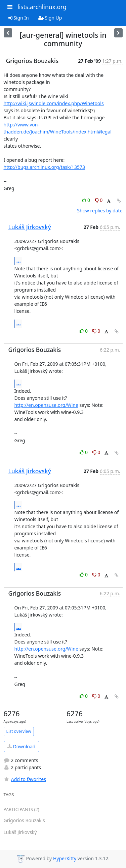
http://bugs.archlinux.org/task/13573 (45, 167)
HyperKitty (65, 859)
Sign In (19, 18)
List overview (19, 731)
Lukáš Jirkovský (30, 227)
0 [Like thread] (87, 200)
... (19, 261)
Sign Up (50, 18)
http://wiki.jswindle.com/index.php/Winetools (54, 103)
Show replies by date (100, 211)
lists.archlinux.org (42, 7)
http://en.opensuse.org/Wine (46, 405)
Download (21, 746)
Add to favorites (25, 779)
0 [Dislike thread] (99, 200)
